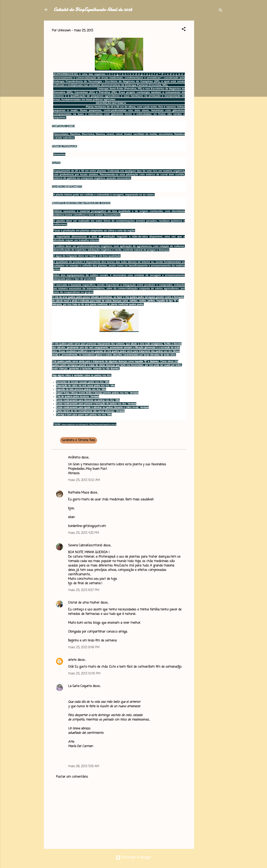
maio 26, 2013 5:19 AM (84, 766)
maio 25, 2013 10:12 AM (84, 480)
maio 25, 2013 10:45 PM (84, 674)
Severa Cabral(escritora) (85, 546)
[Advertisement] (210, 81)
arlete (72, 660)
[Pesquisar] (221, 11)
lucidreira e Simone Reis (79, 440)
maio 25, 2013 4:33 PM (83, 533)
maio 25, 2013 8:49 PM (84, 648)
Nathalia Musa (79, 493)
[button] (184, 30)
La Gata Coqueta (80, 686)
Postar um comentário (72, 777)
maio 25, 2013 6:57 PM (84, 590)
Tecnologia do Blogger (133, 858)
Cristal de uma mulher (84, 603)
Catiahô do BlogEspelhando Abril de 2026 (93, 10)
